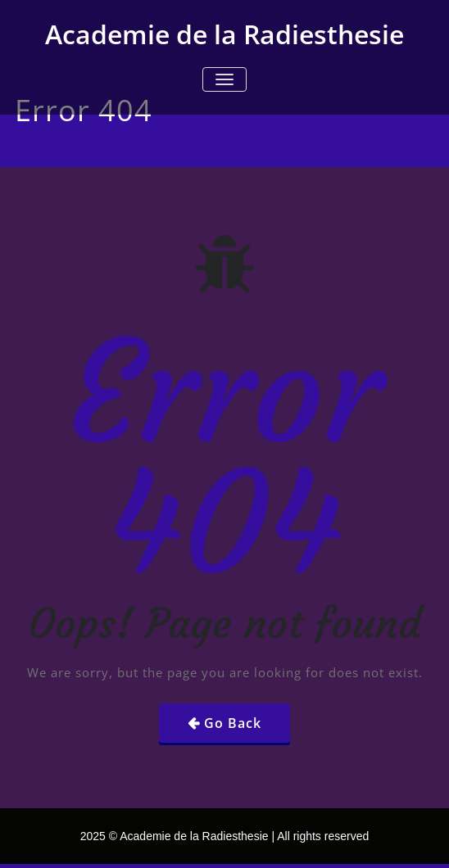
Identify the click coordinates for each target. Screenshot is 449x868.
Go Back (233, 723)
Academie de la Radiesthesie (224, 34)
